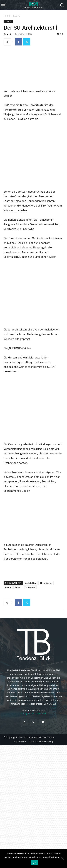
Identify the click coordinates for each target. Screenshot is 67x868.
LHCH (10, 34)
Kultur (8, 710)
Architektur (31, 706)
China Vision (46, 706)
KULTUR (17, 16)
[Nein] (63, 859)
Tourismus (30, 710)
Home (7, 16)
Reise (18, 710)
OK (34, 863)
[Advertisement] (34, 693)
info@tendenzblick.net (33, 837)
